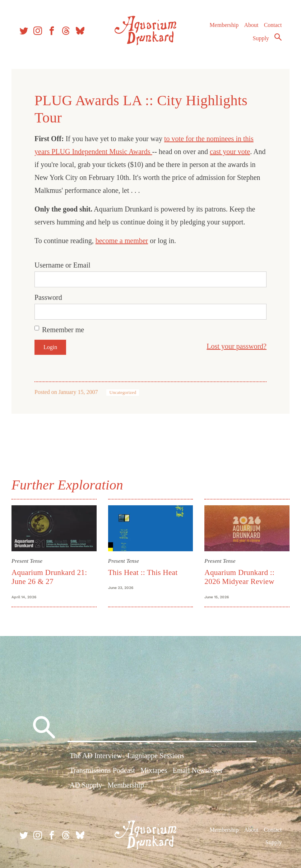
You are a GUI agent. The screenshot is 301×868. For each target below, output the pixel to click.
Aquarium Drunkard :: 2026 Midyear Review (239, 577)
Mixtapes (154, 770)
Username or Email (62, 265)
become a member (122, 241)
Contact (273, 25)
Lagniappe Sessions (156, 756)
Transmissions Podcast (102, 770)
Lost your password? (237, 346)
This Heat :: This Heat (143, 572)
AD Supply (86, 785)
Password (48, 297)
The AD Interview (96, 756)
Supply (261, 38)
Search (278, 37)
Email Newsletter (198, 770)
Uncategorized (123, 393)
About (251, 25)
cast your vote (230, 152)
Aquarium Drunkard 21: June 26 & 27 (49, 577)
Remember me (63, 330)
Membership (224, 25)
